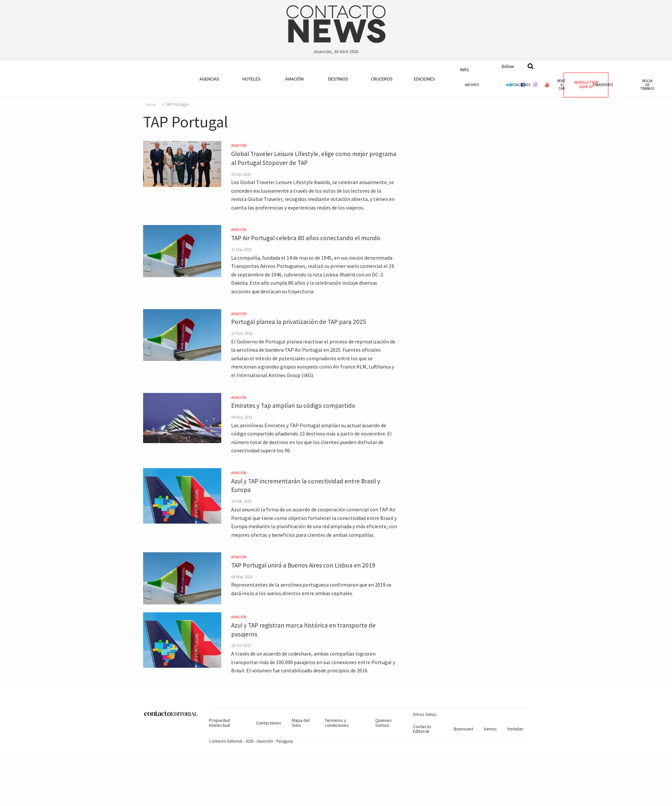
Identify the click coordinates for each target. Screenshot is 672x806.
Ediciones (424, 79)
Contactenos (269, 723)
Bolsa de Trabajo (647, 84)
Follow (507, 66)
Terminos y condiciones (337, 723)
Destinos (338, 79)
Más (465, 70)
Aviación (294, 79)
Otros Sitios (425, 714)
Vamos (490, 729)
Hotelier (516, 729)
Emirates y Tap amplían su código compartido (293, 405)
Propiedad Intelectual (219, 723)
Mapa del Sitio (301, 723)
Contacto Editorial (422, 729)
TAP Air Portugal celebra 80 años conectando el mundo (306, 238)
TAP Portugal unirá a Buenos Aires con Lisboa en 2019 (303, 565)
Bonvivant (463, 729)
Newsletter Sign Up (586, 84)
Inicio (151, 105)
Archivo (472, 85)
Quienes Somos (383, 723)
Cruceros (382, 79)
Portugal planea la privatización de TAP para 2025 (299, 322)
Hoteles (251, 79)
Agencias (209, 79)
